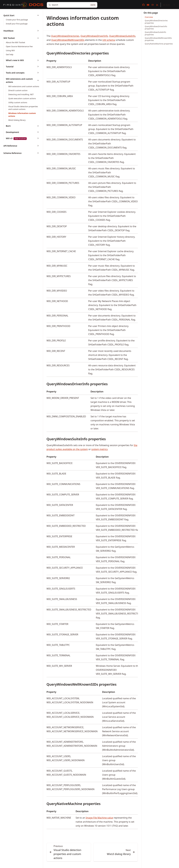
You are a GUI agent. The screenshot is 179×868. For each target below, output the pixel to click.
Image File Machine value (99, 818)
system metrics (99, 449)
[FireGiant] (15, 5)
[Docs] (36, 5)
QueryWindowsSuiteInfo (122, 36)
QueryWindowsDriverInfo (94, 36)
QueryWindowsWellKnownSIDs (68, 40)
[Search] (72, 5)
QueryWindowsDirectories (65, 36)
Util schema (109, 40)
